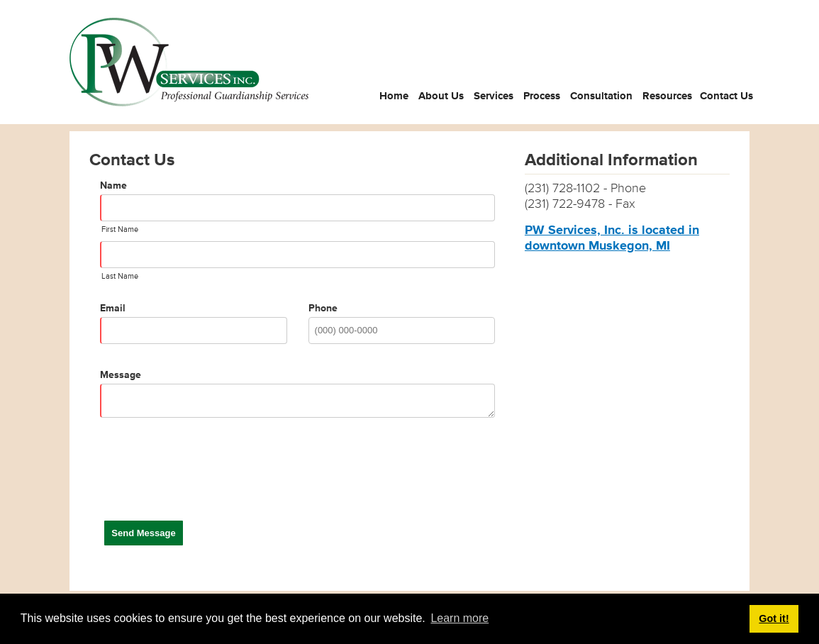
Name (113, 185)
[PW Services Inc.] (189, 61)
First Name (120, 229)
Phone (323, 308)
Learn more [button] (459, 618)
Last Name (120, 276)
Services (494, 96)
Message (121, 375)
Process (542, 96)
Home (394, 96)
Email (113, 308)
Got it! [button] (774, 618)
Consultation (601, 96)
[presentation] (208, 479)
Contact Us (726, 96)
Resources (667, 96)
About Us (441, 96)
